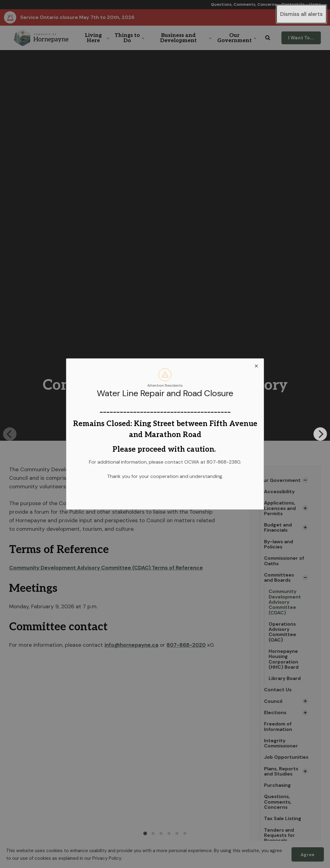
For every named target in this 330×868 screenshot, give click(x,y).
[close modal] (256, 366)
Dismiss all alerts (301, 14)
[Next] (320, 434)
